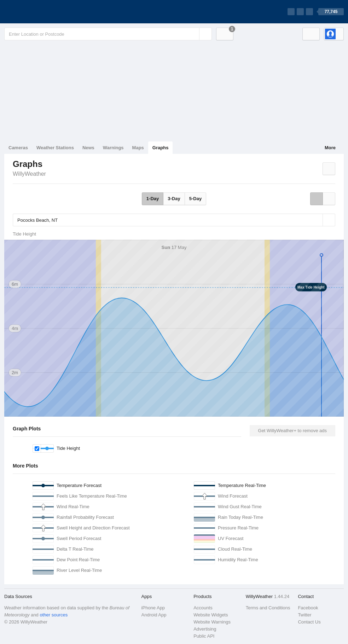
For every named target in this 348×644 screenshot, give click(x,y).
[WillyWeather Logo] (37, 12)
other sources (54, 615)
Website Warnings (212, 622)
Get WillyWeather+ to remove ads (292, 431)
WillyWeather (29, 174)
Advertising (205, 629)
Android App (154, 615)
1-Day (153, 199)
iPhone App (153, 608)
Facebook (308, 608)
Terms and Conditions (268, 608)
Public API (204, 636)
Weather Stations (55, 148)
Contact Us (309, 622)
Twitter (304, 615)
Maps (138, 148)
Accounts (203, 608)
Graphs (161, 148)
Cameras (18, 148)
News (88, 148)
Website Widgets (211, 615)
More (330, 148)
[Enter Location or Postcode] (108, 34)
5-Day (195, 199)
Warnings (113, 148)
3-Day (174, 199)
